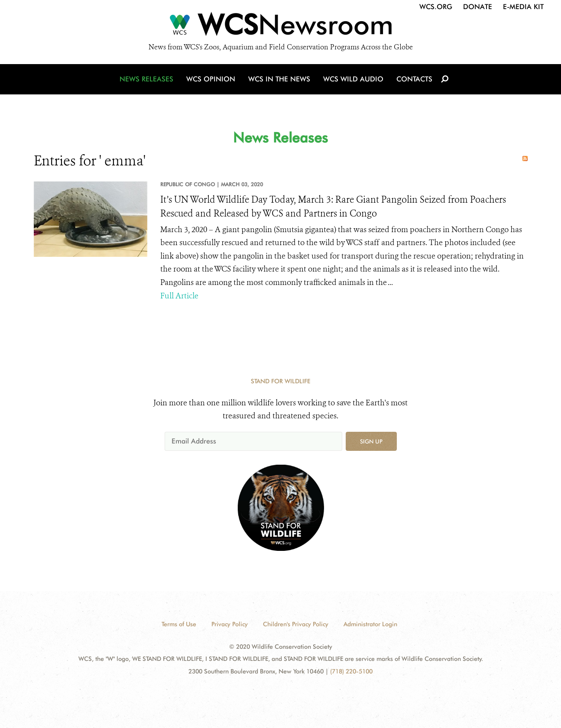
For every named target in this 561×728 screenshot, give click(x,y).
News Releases (146, 79)
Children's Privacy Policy (296, 624)
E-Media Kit (523, 7)
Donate (478, 7)
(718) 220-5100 (351, 671)
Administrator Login (370, 624)
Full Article (179, 296)
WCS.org (436, 7)
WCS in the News (279, 79)
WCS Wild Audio (353, 79)
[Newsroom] (280, 27)
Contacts (414, 79)
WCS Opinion (211, 79)
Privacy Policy (230, 624)
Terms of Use (179, 624)
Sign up (371, 441)
